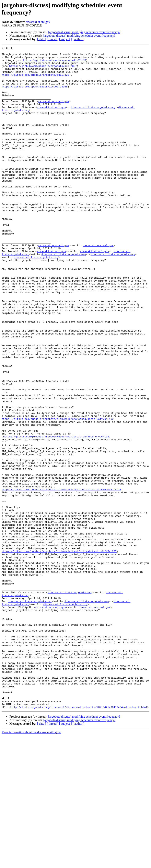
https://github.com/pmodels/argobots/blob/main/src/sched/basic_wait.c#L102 (58, 494)
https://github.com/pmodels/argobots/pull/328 (35, 81)
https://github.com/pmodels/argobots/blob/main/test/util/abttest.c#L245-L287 (59, 652)
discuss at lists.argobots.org (93, 119)
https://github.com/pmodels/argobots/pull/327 (43, 70)
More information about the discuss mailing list (31, 865)
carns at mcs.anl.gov (54, 112)
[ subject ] (65, 39)
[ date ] (42, 39)
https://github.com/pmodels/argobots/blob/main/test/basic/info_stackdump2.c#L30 (61, 578)
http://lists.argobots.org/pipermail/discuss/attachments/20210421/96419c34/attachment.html (79, 839)
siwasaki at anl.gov (38, 22)
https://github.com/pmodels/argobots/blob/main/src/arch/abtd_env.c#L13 (56, 515)
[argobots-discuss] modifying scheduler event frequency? (84, 32)
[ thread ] (53, 39)
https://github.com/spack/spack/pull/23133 (54, 63)
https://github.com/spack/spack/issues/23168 (35, 95)
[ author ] (78, 39)
